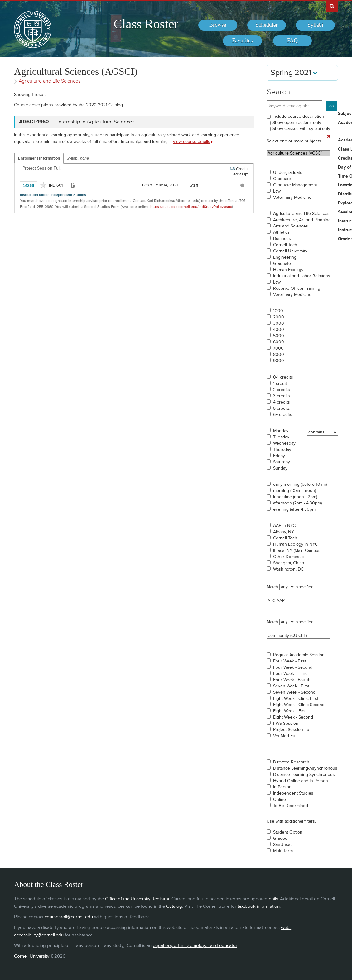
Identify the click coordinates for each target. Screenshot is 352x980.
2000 (279, 317)
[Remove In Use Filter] (329, 137)
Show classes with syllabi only (301, 129)
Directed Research (291, 762)
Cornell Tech (285, 245)
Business (282, 239)
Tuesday (281, 437)
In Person (282, 787)
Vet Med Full (285, 736)
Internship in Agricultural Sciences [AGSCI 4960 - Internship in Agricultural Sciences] (96, 122)
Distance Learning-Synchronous (304, 775)
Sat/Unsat (282, 845)
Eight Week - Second (293, 717)
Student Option (288, 832)
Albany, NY (284, 532)
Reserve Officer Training (297, 289)
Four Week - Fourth (292, 680)
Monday (281, 431)
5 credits (282, 409)
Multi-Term (283, 851)
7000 (278, 348)
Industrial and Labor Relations (302, 276)
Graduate (282, 179)
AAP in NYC (284, 526)
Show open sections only (297, 123)
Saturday (282, 462)
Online (280, 800)
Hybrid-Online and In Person (301, 781)
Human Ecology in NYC (295, 544)
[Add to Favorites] (43, 185)
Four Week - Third (290, 674)
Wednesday (284, 443)
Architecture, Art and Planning (302, 220)
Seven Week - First (291, 686)
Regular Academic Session (299, 655)
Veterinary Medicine (292, 198)
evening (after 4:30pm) (295, 509)
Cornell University (290, 251)
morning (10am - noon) (294, 491)
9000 (279, 361)
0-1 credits (283, 377)
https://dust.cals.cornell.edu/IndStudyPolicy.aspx (191, 207)
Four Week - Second (293, 667)
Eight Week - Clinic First (296, 699)
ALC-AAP (299, 601)
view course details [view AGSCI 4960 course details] (192, 142)
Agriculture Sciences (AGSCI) (299, 153)
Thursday (282, 450)
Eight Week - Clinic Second (299, 705)
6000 (279, 342)
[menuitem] (218, 25)
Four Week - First (290, 661)
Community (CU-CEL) (299, 636)
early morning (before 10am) (300, 485)
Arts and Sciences (291, 226)
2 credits (282, 390)
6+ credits (283, 415)
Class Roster (146, 24)
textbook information (259, 906)
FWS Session (286, 724)
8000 (279, 355)
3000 (279, 323)
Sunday (280, 468)
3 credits (282, 396)
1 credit (280, 384)
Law (277, 191)
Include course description (298, 116)
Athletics (281, 232)
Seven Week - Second (294, 692)
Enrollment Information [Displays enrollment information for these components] (39, 158)
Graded (280, 839)
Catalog (174, 906)
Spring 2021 (294, 73)
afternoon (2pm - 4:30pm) (297, 503)
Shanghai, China (289, 563)
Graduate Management (295, 185)
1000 (278, 311)
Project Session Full (292, 730)
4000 (279, 330)
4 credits (282, 402)
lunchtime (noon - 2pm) (295, 497)
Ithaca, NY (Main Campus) (297, 551)
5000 (279, 336)
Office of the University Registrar (137, 899)
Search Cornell (332, 6)
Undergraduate (288, 173)
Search (278, 92)
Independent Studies (293, 793)
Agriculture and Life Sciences (301, 214)
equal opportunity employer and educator (195, 946)
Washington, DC (288, 569)
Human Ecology (288, 270)
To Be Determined (291, 806)
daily (273, 899)
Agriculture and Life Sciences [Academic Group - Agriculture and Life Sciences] (50, 81)
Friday (279, 456)
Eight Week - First (290, 711)
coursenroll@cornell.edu (69, 917)
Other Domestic (288, 557)
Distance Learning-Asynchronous (305, 768)
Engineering (285, 257)
